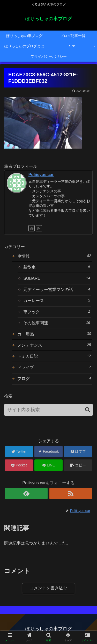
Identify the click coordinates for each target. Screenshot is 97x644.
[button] (88, 410)
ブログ (54, 378)
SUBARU (57, 278)
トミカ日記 (54, 356)
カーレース (57, 301)
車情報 (54, 256)
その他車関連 (57, 323)
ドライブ (54, 367)
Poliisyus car (41, 175)
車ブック (57, 312)
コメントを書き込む (48, 588)
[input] (48, 410)
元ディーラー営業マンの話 (57, 289)
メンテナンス (54, 345)
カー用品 (54, 334)
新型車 (57, 267)
